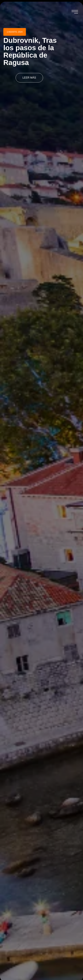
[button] (75, 12)
